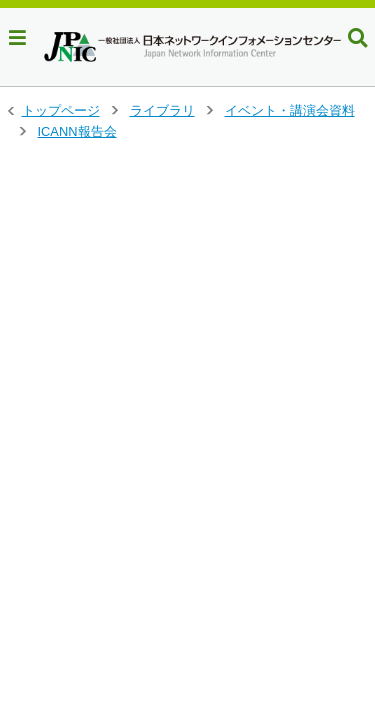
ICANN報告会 (77, 131)
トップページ (61, 110)
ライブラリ (162, 110)
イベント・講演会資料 (290, 110)
